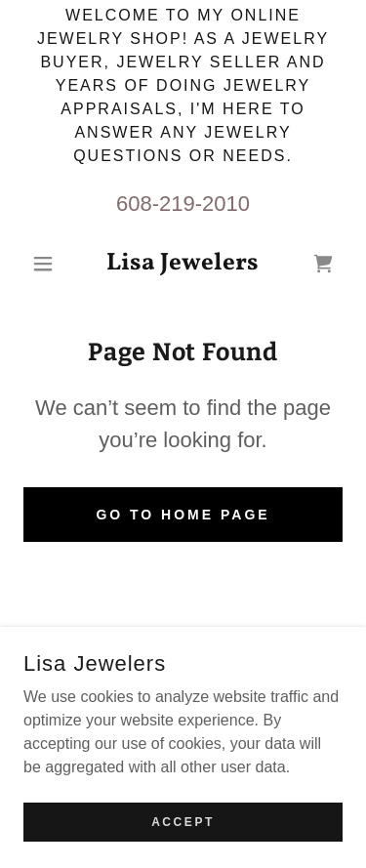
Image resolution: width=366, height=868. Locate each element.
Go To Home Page (183, 515)
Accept (183, 835)
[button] (47, 264)
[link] (183, 263)
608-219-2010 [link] (183, 204)
